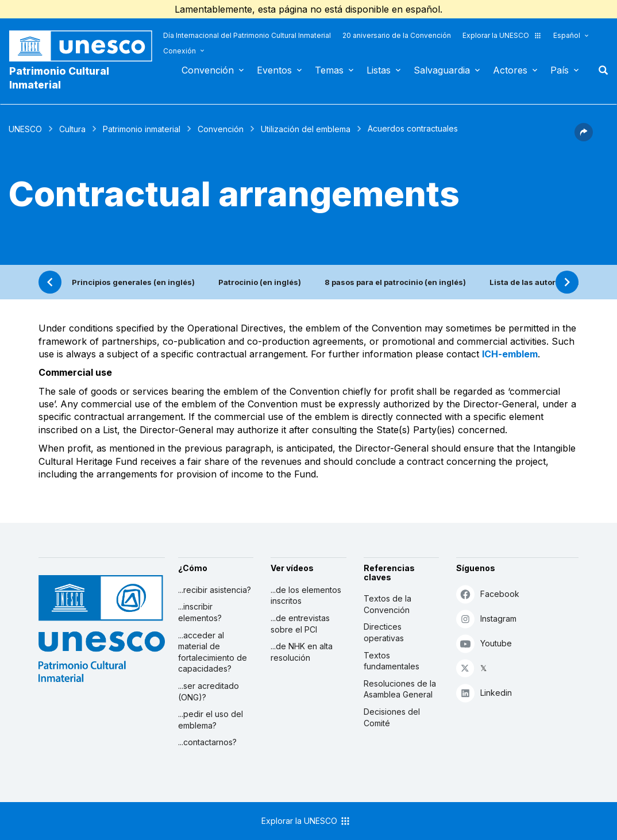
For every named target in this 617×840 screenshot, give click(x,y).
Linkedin (484, 693)
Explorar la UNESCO (502, 35)
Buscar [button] (600, 70)
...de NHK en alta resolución (302, 652)
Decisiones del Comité (392, 717)
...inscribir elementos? (200, 612)
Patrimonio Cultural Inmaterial (59, 78)
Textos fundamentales (392, 661)
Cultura (72, 129)
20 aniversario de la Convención (397, 35)
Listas (379, 70)
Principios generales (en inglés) (133, 282)
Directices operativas (384, 632)
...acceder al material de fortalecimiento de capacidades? (213, 652)
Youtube (484, 643)
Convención (208, 70)
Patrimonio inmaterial (142, 129)
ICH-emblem (510, 354)
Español (567, 35)
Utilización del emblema (306, 129)
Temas (329, 70)
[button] (584, 138)
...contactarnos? (207, 742)
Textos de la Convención (387, 604)
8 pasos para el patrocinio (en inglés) (395, 282)
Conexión (180, 51)
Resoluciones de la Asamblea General (400, 689)
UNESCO (25, 129)
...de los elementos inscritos (306, 596)
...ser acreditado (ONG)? (209, 691)
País (560, 70)
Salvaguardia (442, 70)
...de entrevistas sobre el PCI (300, 624)
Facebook (488, 594)
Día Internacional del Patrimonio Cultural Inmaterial (247, 35)
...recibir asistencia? (215, 590)
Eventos (274, 70)
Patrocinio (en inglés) (260, 282)
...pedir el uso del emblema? (211, 720)
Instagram (486, 619)
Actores (510, 70)
